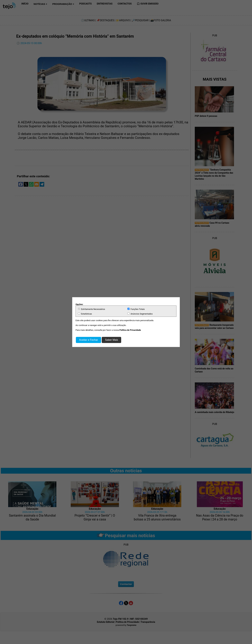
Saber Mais (111, 340)
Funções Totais (136, 309)
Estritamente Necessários (91, 309)
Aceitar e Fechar (88, 340)
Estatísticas (85, 314)
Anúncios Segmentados (140, 314)
